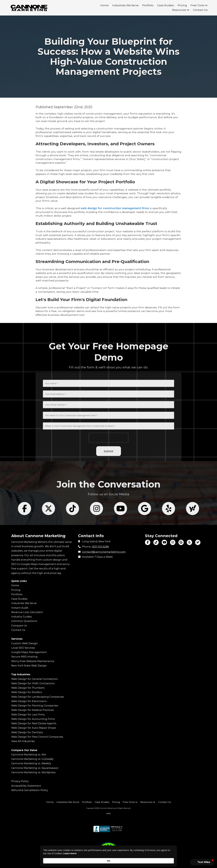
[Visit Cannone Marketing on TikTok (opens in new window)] (156, 542)
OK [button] (169, 859)
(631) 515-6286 (100, 547)
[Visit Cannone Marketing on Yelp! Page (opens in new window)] (189, 542)
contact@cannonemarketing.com (104, 552)
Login (109, 813)
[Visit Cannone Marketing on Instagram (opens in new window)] (173, 542)
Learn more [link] (80, 861)
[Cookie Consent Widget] (108, 859)
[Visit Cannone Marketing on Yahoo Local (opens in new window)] (198, 542)
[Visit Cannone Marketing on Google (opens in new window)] (181, 542)
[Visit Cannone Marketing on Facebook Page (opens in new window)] (148, 542)
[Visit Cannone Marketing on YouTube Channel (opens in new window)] (164, 542)
